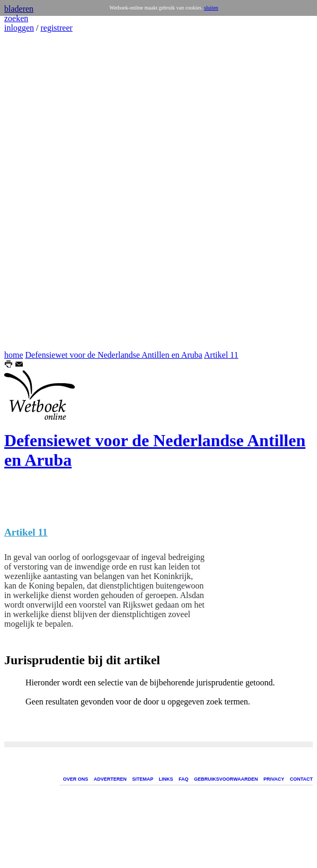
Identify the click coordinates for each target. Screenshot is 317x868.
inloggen (19, 28)
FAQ (184, 779)
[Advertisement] (36, 192)
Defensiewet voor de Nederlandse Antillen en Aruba (114, 355)
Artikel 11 (221, 355)
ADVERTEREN (110, 779)
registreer (56, 28)
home (14, 355)
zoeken (16, 18)
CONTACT (301, 779)
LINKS (166, 779)
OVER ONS (76, 779)
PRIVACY (274, 779)
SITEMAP (143, 779)
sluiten (211, 8)
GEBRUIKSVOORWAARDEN (226, 779)
